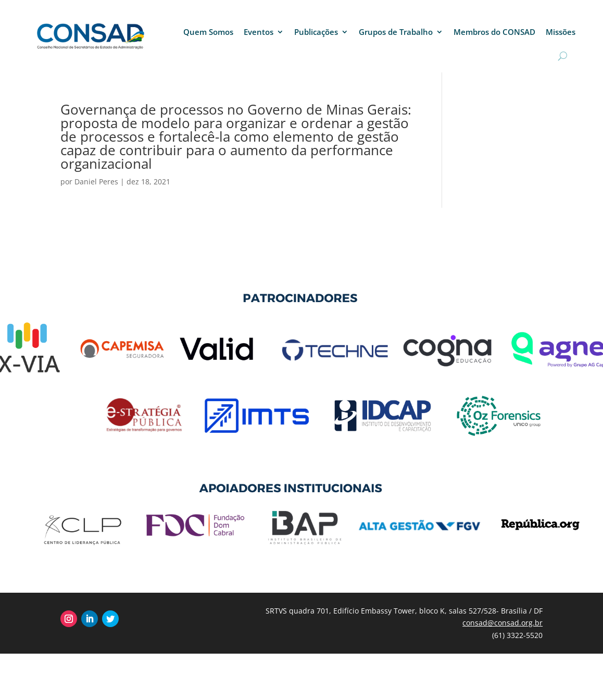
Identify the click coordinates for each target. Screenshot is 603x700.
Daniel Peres (96, 182)
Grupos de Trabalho (396, 32)
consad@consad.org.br (502, 623)
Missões (561, 32)
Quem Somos (208, 32)
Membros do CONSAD (494, 32)
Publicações (316, 32)
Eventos (259, 32)
